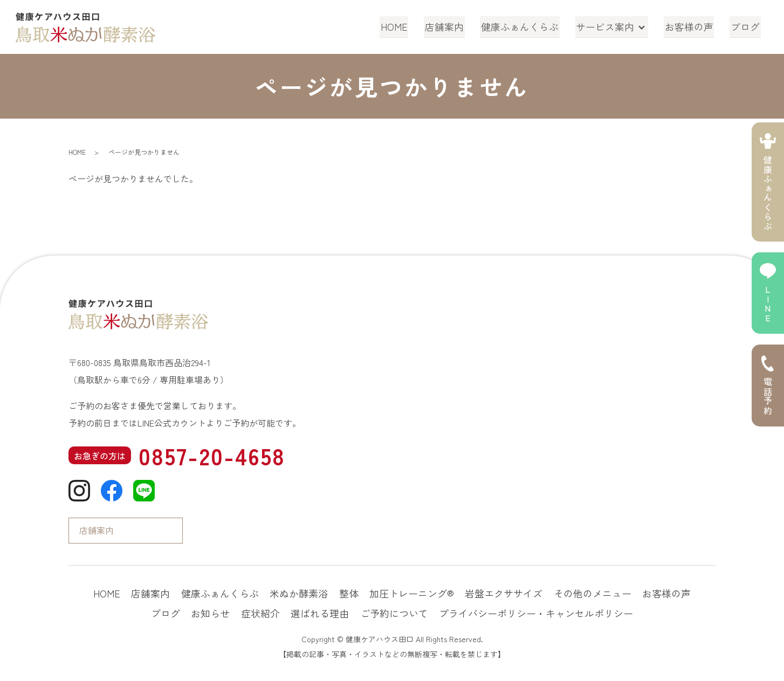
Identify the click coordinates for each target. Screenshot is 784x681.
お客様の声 (692, 26)
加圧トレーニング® (412, 593)
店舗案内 (451, 26)
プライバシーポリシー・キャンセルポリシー (536, 613)
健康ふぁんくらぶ (525, 26)
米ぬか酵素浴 (299, 593)
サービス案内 (608, 26)
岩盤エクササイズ (504, 593)
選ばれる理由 (320, 613)
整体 (349, 593)
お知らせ (210, 613)
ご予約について (394, 613)
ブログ (746, 26)
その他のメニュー (593, 593)
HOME (403, 26)
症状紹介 (260, 613)
